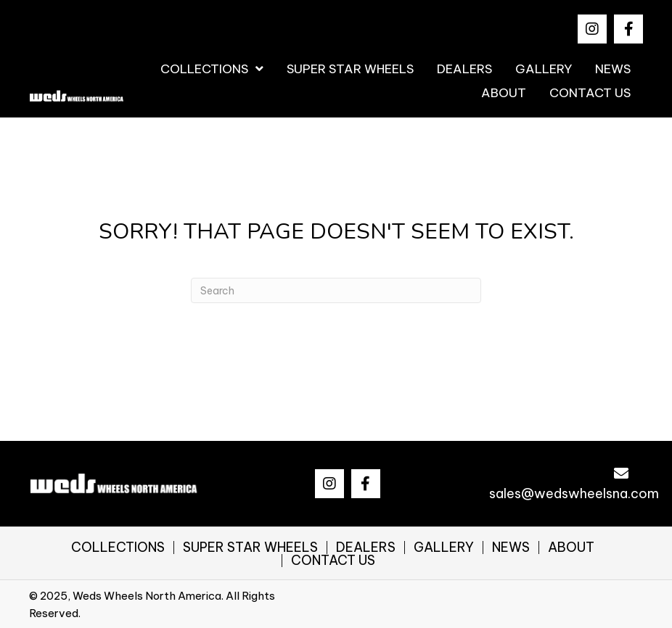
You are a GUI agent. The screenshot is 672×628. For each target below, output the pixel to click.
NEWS (511, 548)
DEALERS (366, 548)
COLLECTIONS (118, 548)
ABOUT (571, 548)
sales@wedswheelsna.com (574, 493)
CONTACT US (333, 561)
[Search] (336, 290)
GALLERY (444, 548)
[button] (592, 29)
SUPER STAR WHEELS (250, 548)
